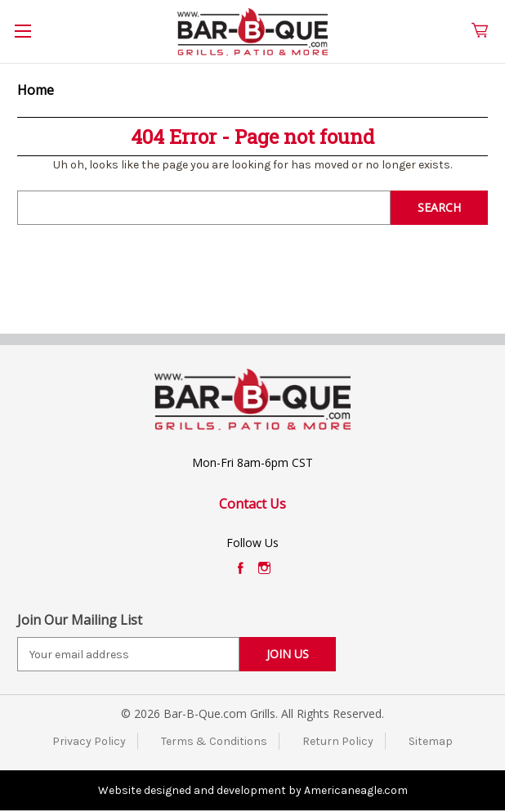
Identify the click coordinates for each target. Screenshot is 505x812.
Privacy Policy (89, 741)
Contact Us (252, 504)
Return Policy (338, 741)
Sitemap (431, 741)
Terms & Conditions (214, 741)
